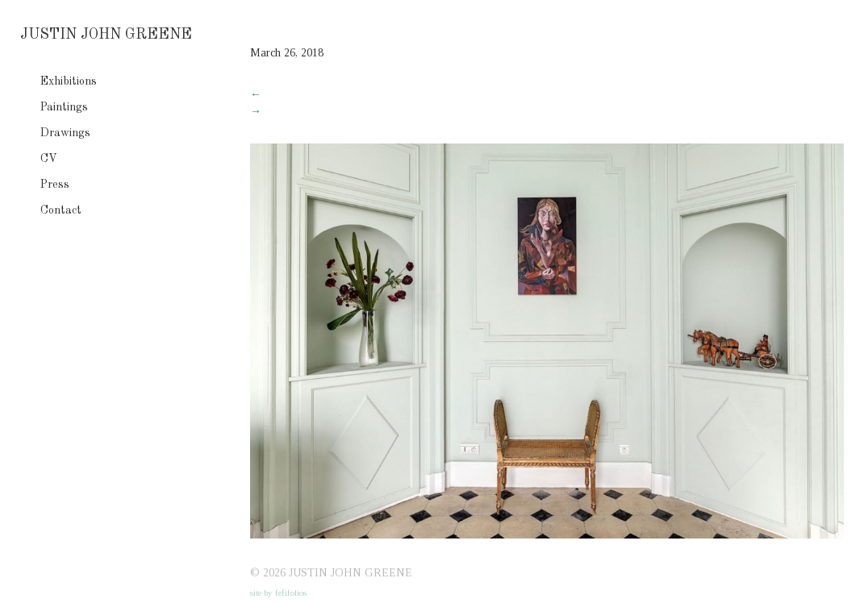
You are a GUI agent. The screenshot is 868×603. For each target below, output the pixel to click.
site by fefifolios (278, 593)
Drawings (65, 133)
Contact (61, 210)
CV (49, 159)
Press (55, 185)
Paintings (64, 107)
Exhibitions (69, 81)
